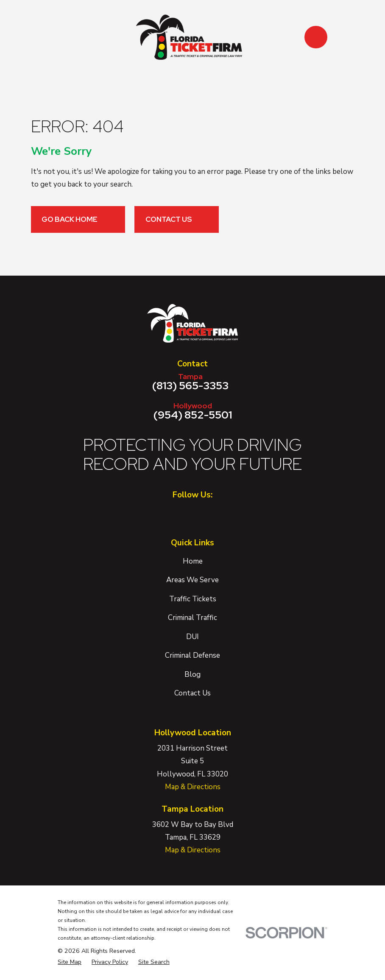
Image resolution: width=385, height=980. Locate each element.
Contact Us (177, 219)
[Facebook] (181, 514)
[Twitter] (204, 514)
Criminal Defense (192, 655)
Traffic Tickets (193, 599)
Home (193, 561)
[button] (316, 37)
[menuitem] (70, 962)
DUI (192, 637)
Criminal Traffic (192, 618)
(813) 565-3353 (190, 382)
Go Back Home (78, 219)
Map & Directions (193, 787)
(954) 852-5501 (192, 411)
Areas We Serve (192, 580)
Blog (192, 674)
